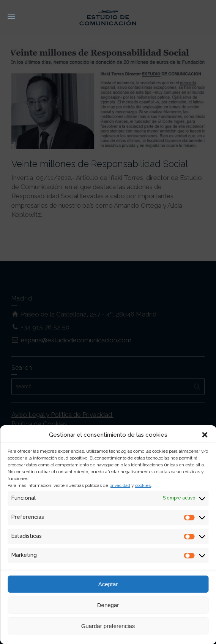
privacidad (120, 485)
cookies (143, 485)
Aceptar (108, 584)
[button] (205, 435)
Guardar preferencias (108, 626)
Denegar (108, 605)
